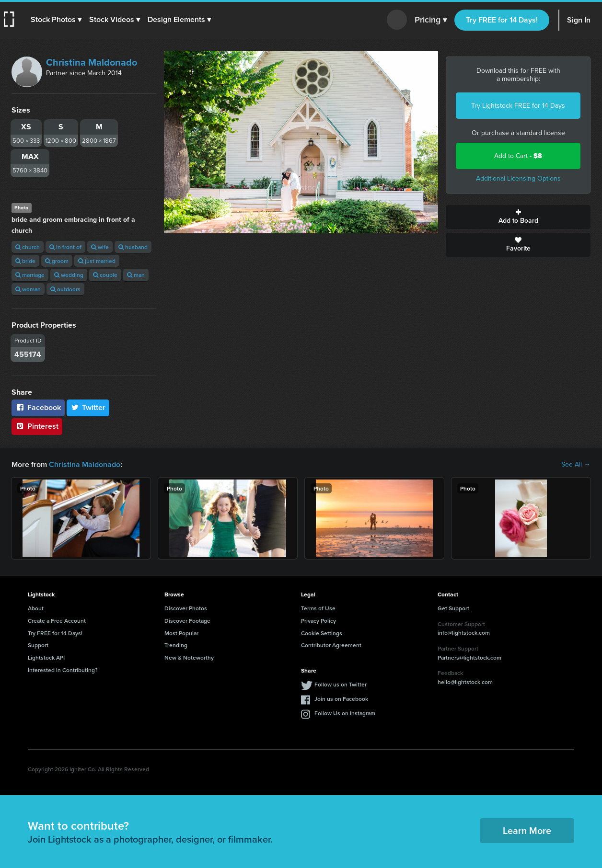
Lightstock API (46, 657)
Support (38, 645)
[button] (56, 20)
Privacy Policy (318, 621)
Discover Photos (186, 608)
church (28, 247)
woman (28, 289)
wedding (69, 275)
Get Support (453, 608)
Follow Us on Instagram (345, 713)
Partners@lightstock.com (469, 657)
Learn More (527, 830)
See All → (576, 465)
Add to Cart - (518, 156)
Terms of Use (318, 608)
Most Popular (181, 633)
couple (105, 275)
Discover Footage (187, 621)
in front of (65, 247)
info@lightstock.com (464, 633)
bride (25, 261)
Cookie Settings (322, 633)
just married (97, 261)
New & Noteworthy (189, 657)
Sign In (579, 20)
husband (133, 247)
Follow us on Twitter (341, 684)
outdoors (65, 289)
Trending (176, 645)
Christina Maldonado (92, 62)
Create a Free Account (57, 621)
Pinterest (37, 426)
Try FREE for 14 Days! (502, 20)
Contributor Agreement (331, 645)
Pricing (431, 20)
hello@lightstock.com (465, 682)
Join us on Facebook (341, 699)
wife (100, 247)
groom (57, 261)
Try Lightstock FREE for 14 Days (518, 106)
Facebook (38, 407)
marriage (30, 275)
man (136, 275)
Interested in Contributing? (63, 670)
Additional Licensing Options (518, 178)
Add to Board (518, 217)
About (36, 608)
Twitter (88, 407)
